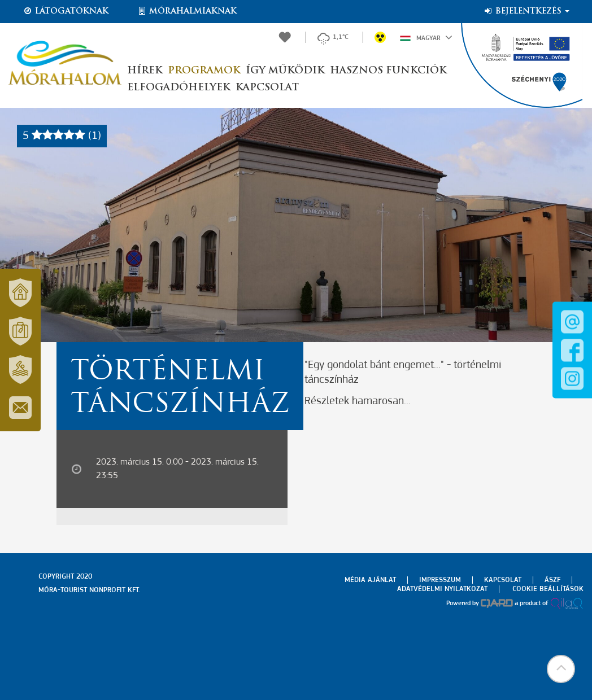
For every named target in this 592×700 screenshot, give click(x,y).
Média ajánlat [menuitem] (370, 580)
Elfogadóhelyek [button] (179, 88)
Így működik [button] (285, 71)
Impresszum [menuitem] (440, 580)
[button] (561, 669)
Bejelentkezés (526, 11)
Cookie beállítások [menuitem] (548, 589)
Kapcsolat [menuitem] (503, 580)
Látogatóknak (66, 11)
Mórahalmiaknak (187, 11)
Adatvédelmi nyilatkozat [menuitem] (442, 589)
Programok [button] (204, 71)
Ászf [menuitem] (552, 580)
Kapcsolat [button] (267, 88)
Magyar (426, 37)
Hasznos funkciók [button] (388, 71)
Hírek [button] (145, 71)
